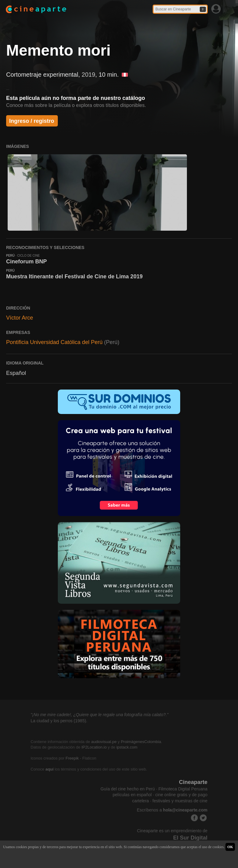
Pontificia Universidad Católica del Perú (54, 342)
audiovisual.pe (104, 742)
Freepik (72, 758)
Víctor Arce (20, 318)
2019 (89, 75)
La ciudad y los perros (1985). (59, 721)
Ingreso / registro (32, 121)
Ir (203, 9)
